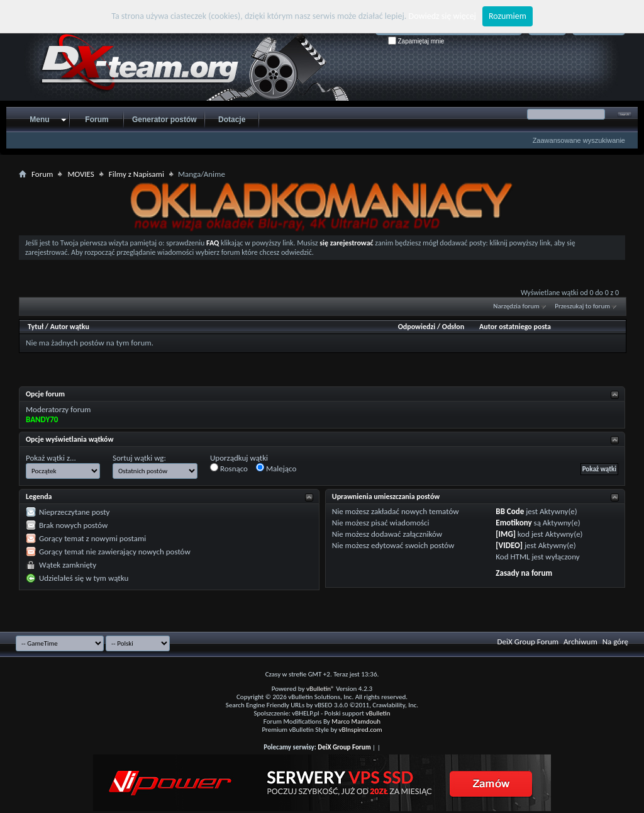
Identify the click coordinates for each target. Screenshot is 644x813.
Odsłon (453, 327)
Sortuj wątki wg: (139, 458)
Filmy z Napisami (136, 174)
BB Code (510, 511)
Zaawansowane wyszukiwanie (579, 140)
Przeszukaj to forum (582, 306)
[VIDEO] (509, 545)
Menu (39, 120)
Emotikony (514, 523)
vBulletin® (320, 689)
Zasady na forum (524, 573)
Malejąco (276, 468)
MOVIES (80, 174)
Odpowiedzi (417, 327)
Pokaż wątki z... (51, 458)
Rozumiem (508, 16)
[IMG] (506, 534)
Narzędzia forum (516, 306)
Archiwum (580, 642)
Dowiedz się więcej (442, 16)
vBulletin (378, 713)
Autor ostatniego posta (515, 327)
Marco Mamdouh (356, 721)
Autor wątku (70, 327)
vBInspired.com (361, 730)
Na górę (615, 642)
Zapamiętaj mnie (416, 41)
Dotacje (232, 120)
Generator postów (164, 120)
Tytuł (36, 327)
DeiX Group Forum (528, 642)
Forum (97, 120)
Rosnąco (229, 468)
